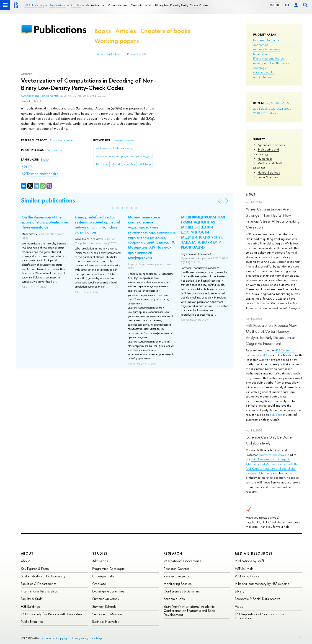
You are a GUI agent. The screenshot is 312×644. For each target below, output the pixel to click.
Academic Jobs (174, 599)
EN (277, 5)
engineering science (267, 49)
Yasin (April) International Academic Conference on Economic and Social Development (190, 611)
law (282, 58)
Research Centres (177, 569)
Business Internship (106, 622)
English (45, 160)
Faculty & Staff (32, 599)
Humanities (265, 158)
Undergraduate (103, 576)
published (260, 303)
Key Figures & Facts (35, 569)
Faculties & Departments (39, 584)
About (27, 553)
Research (173, 553)
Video (239, 606)
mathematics (281, 63)
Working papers (117, 41)
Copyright (63, 638)
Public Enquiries (32, 622)
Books (103, 31)
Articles (126, 31)
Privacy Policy (80, 638)
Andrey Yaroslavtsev (271, 455)
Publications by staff (250, 561)
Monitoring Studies (178, 584)
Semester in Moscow (107, 614)
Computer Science (61, 140)
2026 (278, 103)
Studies (100, 553)
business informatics (266, 40)
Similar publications (48, 200)
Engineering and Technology (266, 152)
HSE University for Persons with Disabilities (52, 614)
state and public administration (264, 75)
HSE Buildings (30, 606)
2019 (257, 113)
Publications (60, 29)
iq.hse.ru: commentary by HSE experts (262, 584)
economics (260, 45)
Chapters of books (165, 31)
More (273, 113)
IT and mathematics (266, 58)
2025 (285, 103)
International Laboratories (182, 561)
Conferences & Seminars (182, 591)
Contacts (48, 638)
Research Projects (176, 576)
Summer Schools (104, 606)
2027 (270, 103)
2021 (280, 109)
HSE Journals (244, 569)
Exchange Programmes (108, 591)
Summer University (106, 599)
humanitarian (262, 54)
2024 (257, 109)
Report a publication (108, 54)
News (251, 195)
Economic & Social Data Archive (258, 599)
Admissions (100, 561)
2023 (264, 109)
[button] (113, 208)
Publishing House (247, 576)
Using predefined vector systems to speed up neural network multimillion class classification (97, 225)
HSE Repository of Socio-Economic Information (260, 616)
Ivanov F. (26, 101)
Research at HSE (137, 54)
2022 (272, 109)
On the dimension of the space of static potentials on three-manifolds (45, 222)
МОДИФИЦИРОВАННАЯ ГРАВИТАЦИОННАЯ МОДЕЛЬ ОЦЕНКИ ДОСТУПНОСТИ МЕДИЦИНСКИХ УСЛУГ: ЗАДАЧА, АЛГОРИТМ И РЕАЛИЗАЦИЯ (203, 232)
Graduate (99, 584)
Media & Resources (254, 553)
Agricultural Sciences (271, 145)
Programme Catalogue (108, 569)
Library (240, 591)
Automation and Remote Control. (41, 96)
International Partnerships (39, 591)
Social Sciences (268, 177)
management (262, 63)
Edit (300, 637)
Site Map (96, 638)
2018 (264, 113)
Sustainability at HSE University (43, 576)
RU (272, 5)
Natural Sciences (269, 172)
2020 (288, 109)
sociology (260, 68)
